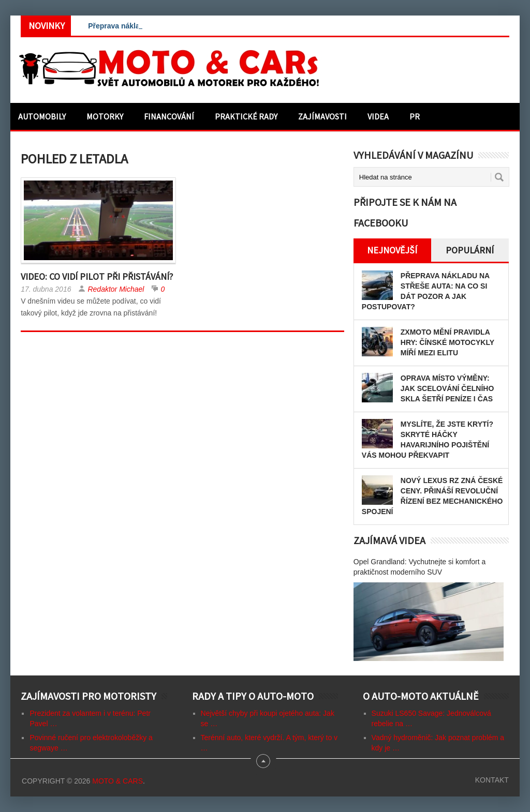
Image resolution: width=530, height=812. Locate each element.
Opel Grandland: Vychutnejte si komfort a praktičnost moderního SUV (420, 567)
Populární (470, 250)
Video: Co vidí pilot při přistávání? (97, 276)
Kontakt (492, 780)
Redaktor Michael (116, 289)
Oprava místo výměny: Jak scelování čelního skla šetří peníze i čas (447, 388)
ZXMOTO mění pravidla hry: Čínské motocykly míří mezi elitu (447, 342)
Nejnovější (392, 250)
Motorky (105, 116)
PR (415, 116)
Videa (378, 116)
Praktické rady (246, 116)
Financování (169, 116)
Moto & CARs (117, 781)
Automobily (42, 116)
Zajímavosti (322, 116)
